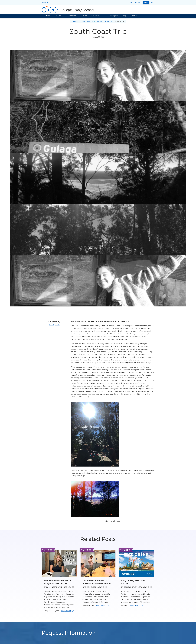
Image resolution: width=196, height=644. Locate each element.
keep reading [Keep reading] (67, 611)
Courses (84, 16)
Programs (59, 16)
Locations (46, 16)
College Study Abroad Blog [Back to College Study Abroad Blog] (104, 21)
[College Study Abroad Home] (68, 9)
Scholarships (96, 16)
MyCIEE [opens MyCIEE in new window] (137, 2)
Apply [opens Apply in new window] (146, 3)
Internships (71, 16)
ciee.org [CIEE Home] (46, 2)
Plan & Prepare (112, 16)
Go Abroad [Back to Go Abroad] (75, 21)
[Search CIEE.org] (152, 3)
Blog (124, 16)
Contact (134, 16)
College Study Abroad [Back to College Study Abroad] (87, 21)
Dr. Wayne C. (54, 325)
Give (131, 2)
